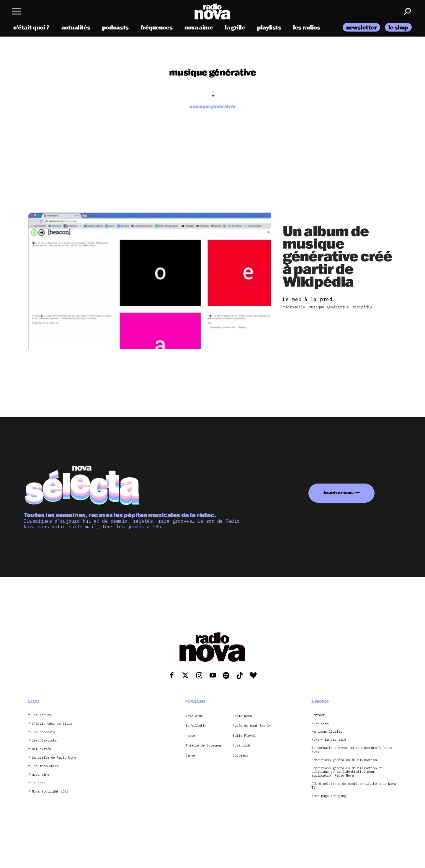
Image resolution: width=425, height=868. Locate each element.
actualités (76, 27)
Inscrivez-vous (339, 493)
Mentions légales (327, 732)
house (190, 736)
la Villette (196, 726)
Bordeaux (240, 755)
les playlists (44, 740)
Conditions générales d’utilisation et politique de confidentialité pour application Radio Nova (347, 772)
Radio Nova (242, 716)
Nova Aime (194, 716)
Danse (190, 755)
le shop (398, 27)
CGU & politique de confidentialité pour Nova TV (354, 786)
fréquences (156, 27)
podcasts (115, 27)
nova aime (199, 27)
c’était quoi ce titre (52, 724)
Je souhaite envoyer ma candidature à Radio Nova (352, 750)
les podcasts (43, 732)
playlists (269, 27)
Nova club (241, 745)
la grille (235, 27)
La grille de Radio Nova (54, 758)
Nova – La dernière (329, 740)
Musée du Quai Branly (252, 726)
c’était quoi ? (31, 27)
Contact (318, 715)
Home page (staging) (330, 796)
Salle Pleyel (244, 736)
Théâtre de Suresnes (204, 745)
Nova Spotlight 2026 (50, 791)
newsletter (361, 27)
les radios (307, 27)
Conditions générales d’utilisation (344, 760)
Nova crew (320, 723)
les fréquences (45, 766)
